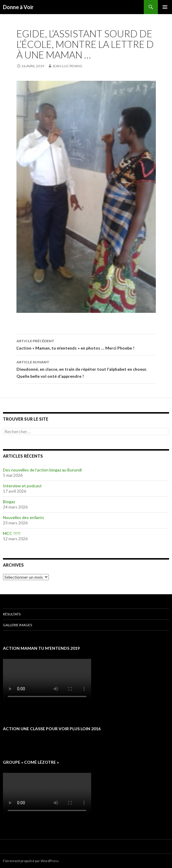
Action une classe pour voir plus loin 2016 (52, 729)
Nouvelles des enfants (24, 517)
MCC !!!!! (12, 533)
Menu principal (165, 7)
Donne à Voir (18, 7)
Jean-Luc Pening (67, 66)
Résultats (12, 614)
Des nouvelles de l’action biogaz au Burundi (42, 470)
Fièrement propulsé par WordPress (31, 861)
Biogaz (9, 502)
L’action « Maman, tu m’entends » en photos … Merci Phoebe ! (86, 344)
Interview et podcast (22, 486)
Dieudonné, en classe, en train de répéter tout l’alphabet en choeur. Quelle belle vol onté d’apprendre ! (86, 369)
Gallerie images (17, 625)
